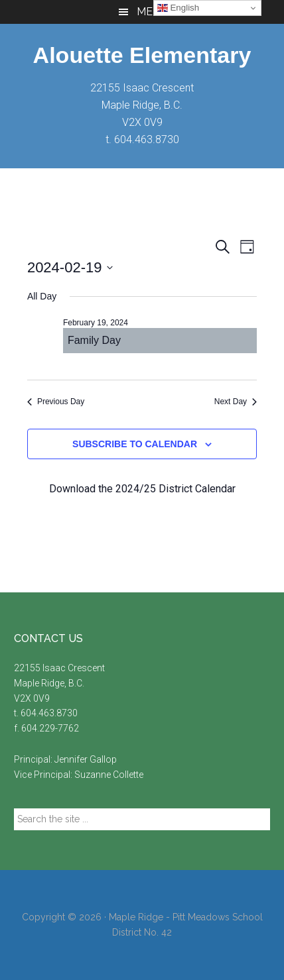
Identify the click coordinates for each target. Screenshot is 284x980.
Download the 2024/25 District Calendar (142, 489)
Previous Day (56, 402)
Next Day (236, 402)
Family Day (94, 340)
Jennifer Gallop (86, 759)
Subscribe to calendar (135, 444)
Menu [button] (152, 12)
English (178, 8)
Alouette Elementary (142, 55)
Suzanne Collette (109, 775)
